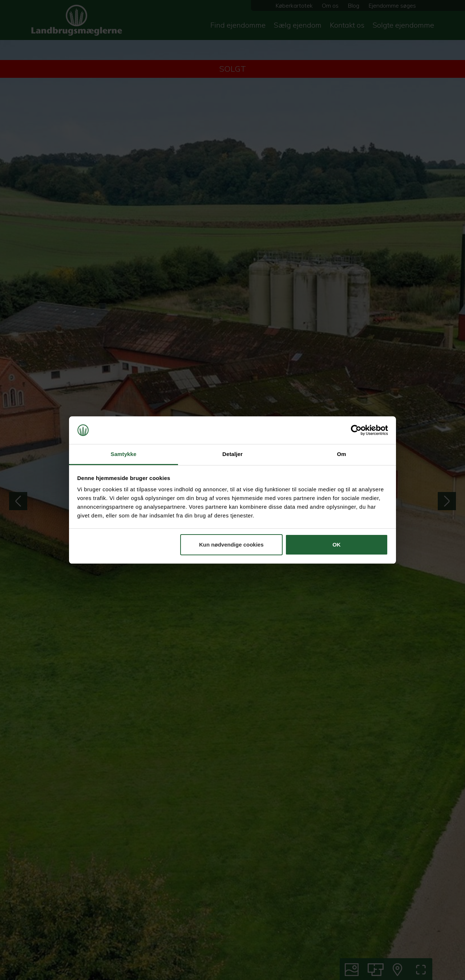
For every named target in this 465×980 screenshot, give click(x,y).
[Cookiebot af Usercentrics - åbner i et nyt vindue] (356, 430)
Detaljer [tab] (232, 454)
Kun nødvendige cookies (231, 545)
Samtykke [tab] (124, 454)
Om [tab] (341, 454)
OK (337, 545)
